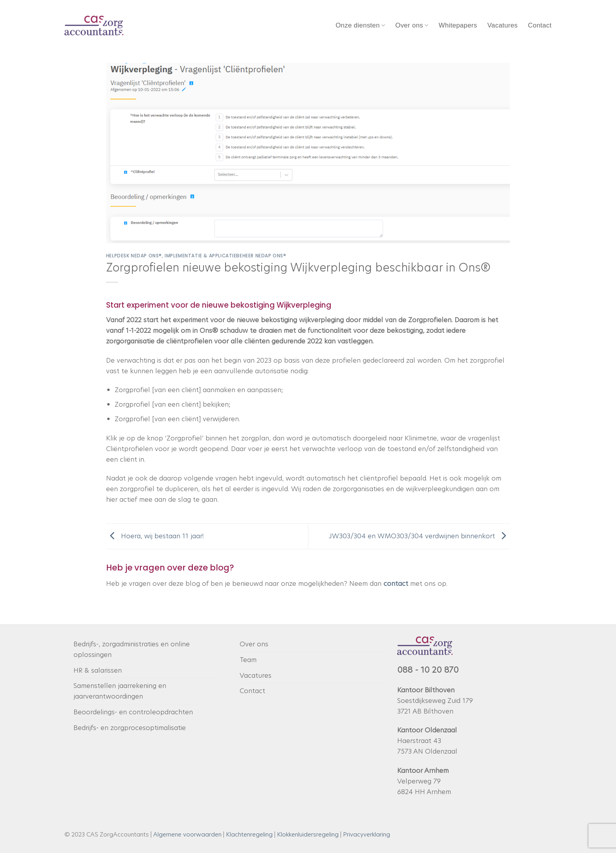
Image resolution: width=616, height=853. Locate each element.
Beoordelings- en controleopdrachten (133, 712)
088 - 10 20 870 (428, 670)
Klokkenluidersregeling (308, 834)
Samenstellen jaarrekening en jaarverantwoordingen (120, 691)
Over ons (412, 26)
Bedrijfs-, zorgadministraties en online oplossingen (132, 649)
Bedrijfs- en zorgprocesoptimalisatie (130, 728)
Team (248, 660)
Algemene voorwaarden (187, 834)
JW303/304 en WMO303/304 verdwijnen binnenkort (419, 536)
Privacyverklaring (367, 834)
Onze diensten (360, 26)
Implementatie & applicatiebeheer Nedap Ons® (225, 256)
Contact (540, 25)
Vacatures (502, 25)
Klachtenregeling (249, 834)
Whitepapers (458, 25)
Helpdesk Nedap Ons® (134, 256)
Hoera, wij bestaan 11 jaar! (155, 536)
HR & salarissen (98, 670)
